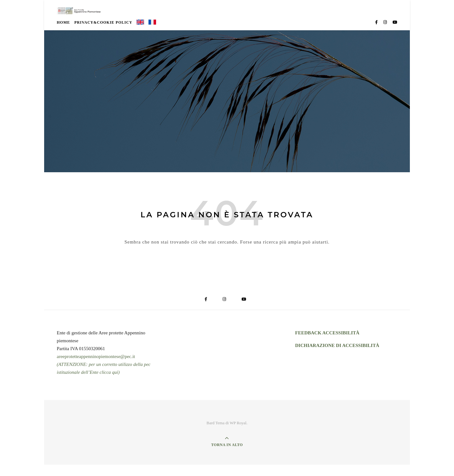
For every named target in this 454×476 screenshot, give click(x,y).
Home (63, 34)
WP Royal (238, 434)
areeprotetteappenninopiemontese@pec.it (96, 368)
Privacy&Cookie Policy (103, 34)
